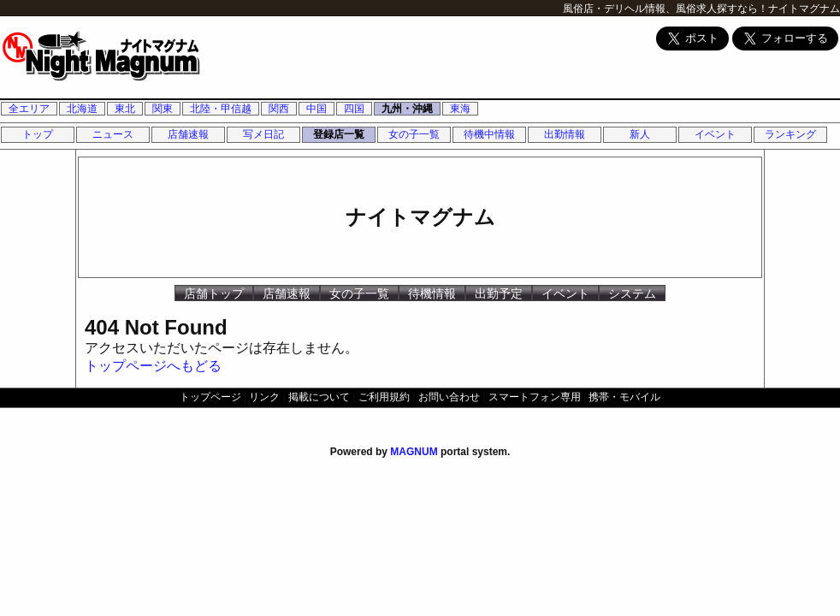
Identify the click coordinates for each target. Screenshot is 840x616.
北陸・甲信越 (221, 109)
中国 (316, 109)
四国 (354, 109)
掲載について (319, 397)
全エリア (29, 109)
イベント (715, 134)
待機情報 (432, 293)
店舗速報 (188, 134)
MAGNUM (414, 452)
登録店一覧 (339, 134)
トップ (38, 134)
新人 (640, 134)
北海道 (82, 109)
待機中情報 (489, 134)
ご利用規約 (384, 397)
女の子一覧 (414, 134)
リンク (264, 397)
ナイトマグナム (804, 9)
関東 (163, 109)
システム (632, 293)
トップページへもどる (153, 366)
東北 (125, 109)
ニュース (113, 134)
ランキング (790, 134)
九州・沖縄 (407, 109)
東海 (460, 109)
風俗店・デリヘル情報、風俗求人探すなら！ (665, 9)
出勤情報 (565, 134)
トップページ (210, 397)
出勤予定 (499, 293)
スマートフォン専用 (535, 397)
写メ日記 (263, 134)
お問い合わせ (449, 397)
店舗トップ (214, 293)
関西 (279, 109)
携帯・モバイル (624, 397)
